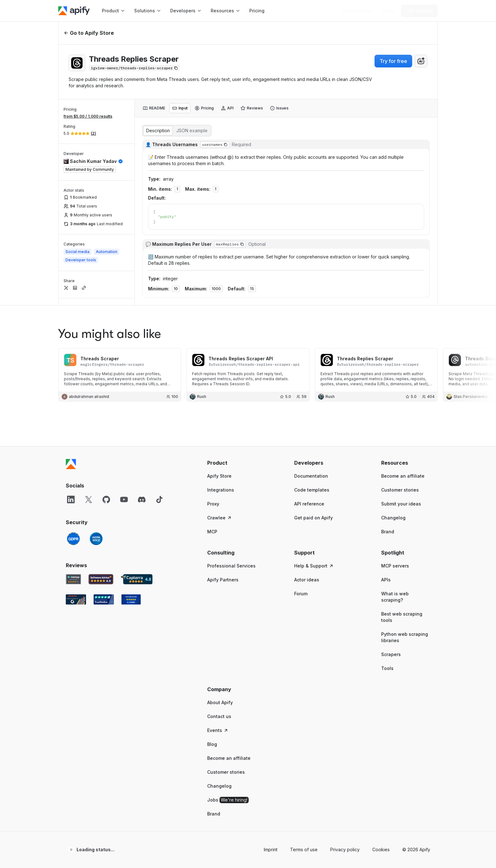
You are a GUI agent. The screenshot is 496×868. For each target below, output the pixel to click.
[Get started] (419, 11)
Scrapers (391, 647)
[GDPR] (73, 531)
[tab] (154, 108)
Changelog (393, 510)
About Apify (220, 695)
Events (218, 723)
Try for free (393, 61)
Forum (301, 586)
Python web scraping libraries (405, 630)
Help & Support (314, 558)
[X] (89, 492)
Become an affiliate (403, 469)
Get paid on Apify (313, 510)
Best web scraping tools (402, 610)
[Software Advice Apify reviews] (101, 572)
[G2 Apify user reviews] (76, 592)
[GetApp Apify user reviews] (73, 572)
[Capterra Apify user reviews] (137, 572)
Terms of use (304, 842)
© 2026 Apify (416, 842)
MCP (212, 524)
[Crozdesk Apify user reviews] (131, 592)
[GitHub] (106, 492)
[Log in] (388, 11)
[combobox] (421, 61)
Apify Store (219, 469)
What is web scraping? (395, 589)
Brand (388, 524)
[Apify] (74, 11)
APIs (386, 572)
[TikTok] (159, 492)
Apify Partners (223, 572)
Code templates (312, 483)
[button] (232, 456)
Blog (212, 737)
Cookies (381, 842)
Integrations (221, 483)
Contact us (219, 709)
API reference (309, 496)
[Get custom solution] (357, 11)
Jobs (228, 793)
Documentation (311, 469)
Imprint (271, 842)
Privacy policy (345, 842)
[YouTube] (124, 492)
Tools (387, 661)
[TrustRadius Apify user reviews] (104, 592)
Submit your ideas (401, 496)
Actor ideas (307, 572)
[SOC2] (96, 531)
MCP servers (395, 558)
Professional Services (231, 558)
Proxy (213, 496)
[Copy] (134, 68)
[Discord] (142, 492)
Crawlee (220, 510)
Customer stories (400, 483)
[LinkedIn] (71, 492)
